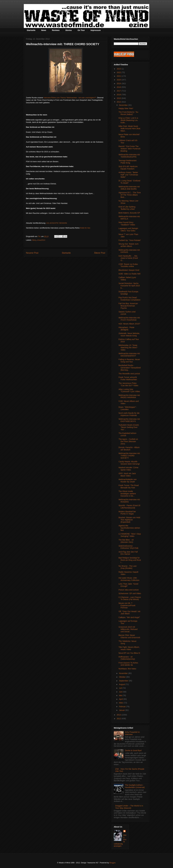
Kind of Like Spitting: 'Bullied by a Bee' (127, 208)
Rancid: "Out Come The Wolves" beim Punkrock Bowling (129, 149)
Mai (121, 695)
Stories (68, 30)
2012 (119, 719)
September (124, 681)
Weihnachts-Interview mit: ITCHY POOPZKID (129, 319)
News (44, 30)
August (122, 684)
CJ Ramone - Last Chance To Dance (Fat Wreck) (130, 598)
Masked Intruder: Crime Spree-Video (128, 469)
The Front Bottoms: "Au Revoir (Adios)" (128, 113)
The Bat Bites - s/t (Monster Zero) (126, 541)
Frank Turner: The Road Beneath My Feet (129, 486)
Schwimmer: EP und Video (130, 593)
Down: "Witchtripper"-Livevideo (128, 408)
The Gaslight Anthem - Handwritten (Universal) (135, 786)
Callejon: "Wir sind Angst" (129, 617)
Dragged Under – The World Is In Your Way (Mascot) (129, 807)
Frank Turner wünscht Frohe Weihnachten (128, 378)
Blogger (112, 863)
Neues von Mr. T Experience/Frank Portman (127, 605)
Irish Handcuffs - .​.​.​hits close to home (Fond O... (128, 258)
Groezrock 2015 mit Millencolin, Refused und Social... (128, 629)
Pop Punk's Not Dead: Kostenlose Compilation (129, 299)
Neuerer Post (32, 253)
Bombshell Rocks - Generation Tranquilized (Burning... (130, 368)
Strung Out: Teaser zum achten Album (129, 245)
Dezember (124, 105)
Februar (123, 707)
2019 (119, 84)
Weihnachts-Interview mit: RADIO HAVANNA (129, 396)
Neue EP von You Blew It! (129, 653)
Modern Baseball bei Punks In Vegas (127, 513)
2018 (119, 87)
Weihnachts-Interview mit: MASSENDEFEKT (129, 355)
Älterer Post (100, 253)
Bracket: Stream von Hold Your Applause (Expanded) (129, 520)
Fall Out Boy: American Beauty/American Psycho (128, 306)
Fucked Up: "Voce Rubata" (130, 240)
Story (34, 240)
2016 (119, 95)
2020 (119, 80)
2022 (119, 72)
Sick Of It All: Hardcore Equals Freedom (128, 168)
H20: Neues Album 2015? (129, 324)
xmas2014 (41, 240)
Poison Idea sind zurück (129, 590)
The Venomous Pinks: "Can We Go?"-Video (128, 384)
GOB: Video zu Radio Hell (129, 274)
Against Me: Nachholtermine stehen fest (129, 528)
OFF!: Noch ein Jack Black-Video (127, 475)
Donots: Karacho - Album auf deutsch (129, 449)
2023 (119, 69)
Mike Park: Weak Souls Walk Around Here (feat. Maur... (130, 128)
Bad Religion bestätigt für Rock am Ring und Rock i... (130, 560)
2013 (119, 715)
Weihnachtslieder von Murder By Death (128, 481)
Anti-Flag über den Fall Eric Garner (128, 553)
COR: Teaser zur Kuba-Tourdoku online (128, 265)
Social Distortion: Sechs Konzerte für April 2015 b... (129, 286)
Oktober (123, 677)
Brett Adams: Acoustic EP (129, 213)
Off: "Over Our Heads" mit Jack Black (129, 613)
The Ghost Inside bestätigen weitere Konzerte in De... (127, 494)
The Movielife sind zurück (129, 374)
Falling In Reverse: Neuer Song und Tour (129, 361)
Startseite (31, 30)
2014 (119, 102)
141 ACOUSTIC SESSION (57, 223)
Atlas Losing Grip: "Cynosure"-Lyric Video (129, 390)
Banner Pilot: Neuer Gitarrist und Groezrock (129, 636)
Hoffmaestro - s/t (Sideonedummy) (127, 658)
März (121, 703)
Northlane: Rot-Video (127, 669)
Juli (121, 688)
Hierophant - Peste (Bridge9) (126, 329)
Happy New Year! (126, 108)
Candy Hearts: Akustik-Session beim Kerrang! (129, 463)
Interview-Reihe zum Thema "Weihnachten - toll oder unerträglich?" (70, 98)
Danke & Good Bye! (133, 750)
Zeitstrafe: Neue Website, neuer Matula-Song (129, 334)
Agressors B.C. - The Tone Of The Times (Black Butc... (130, 195)
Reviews (56, 30)
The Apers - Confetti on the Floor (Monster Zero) (128, 441)
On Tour (81, 30)
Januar (122, 710)
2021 (119, 76)
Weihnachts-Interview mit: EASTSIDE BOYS (129, 420)
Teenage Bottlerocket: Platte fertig (128, 162)
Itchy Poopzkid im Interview (132, 733)
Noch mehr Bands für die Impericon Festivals (129, 414)
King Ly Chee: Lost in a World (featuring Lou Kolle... (128, 120)
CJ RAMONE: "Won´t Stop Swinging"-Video (130, 535)
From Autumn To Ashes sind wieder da (128, 664)
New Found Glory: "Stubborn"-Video (127, 224)
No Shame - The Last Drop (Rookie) (128, 567)
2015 (119, 98)
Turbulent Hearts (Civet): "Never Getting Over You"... (129, 427)
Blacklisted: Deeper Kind (129, 270)
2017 (119, 91)
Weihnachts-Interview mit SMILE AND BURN (129, 188)
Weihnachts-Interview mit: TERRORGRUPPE (129, 156)
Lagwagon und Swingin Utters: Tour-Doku (128, 229)
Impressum (96, 30)
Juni (121, 692)
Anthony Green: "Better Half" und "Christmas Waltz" (128, 175)
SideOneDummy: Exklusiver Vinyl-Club (128, 547)
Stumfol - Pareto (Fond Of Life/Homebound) (129, 507)
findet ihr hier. (85, 228)
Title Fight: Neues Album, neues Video (129, 648)
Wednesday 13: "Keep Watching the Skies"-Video (128, 348)
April (121, 699)
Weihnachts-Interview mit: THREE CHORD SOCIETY (129, 456)
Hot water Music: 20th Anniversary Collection (129, 579)
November (124, 673)
